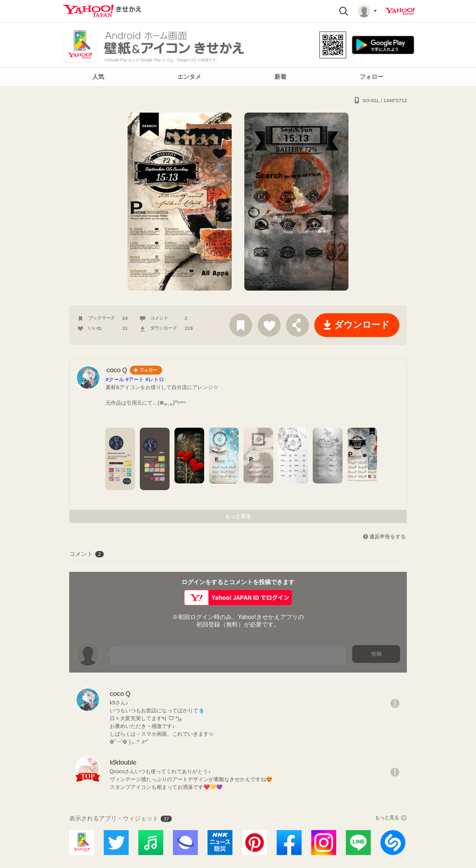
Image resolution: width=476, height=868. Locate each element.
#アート (135, 379)
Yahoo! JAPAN (400, 12)
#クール (115, 379)
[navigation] (238, 77)
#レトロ (155, 379)
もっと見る (238, 516)
